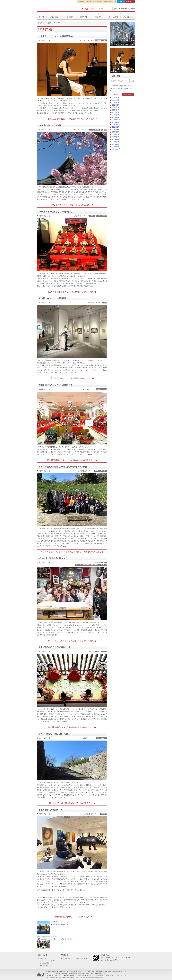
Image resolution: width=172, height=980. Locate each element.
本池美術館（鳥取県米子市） (51, 810)
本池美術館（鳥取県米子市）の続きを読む (72, 917)
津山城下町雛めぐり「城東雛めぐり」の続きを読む (72, 727)
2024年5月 (116, 107)
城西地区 (97, 130)
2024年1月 (116, 117)
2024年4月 (116, 110)
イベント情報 (69, 15)
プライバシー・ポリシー (49, 961)
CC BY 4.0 (107, 976)
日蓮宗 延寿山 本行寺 (68, 187)
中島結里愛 (98, 40)
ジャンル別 (128, 95)
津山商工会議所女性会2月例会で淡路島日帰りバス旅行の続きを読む (72, 552)
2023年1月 (116, 147)
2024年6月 (116, 105)
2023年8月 (116, 130)
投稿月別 (116, 95)
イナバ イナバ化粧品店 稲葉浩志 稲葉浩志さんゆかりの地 (91, 565)
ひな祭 (98, 216)
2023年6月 (116, 134)
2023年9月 (116, 127)
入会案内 (121, 2)
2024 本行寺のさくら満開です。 (53, 125)
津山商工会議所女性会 (101, 471)
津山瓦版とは (128, 15)
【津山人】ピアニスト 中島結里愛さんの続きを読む (72, 119)
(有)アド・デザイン (75, 978)
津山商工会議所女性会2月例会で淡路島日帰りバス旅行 (63, 467)
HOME (42, 15)
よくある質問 (45, 963)
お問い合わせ (45, 966)
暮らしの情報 (113, 15)
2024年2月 (116, 115)
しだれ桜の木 (77, 192)
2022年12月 (116, 149)
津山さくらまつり (102, 738)
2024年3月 (116, 112)
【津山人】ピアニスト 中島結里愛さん (56, 36)
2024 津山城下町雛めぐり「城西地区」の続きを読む (72, 292)
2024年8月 (116, 100)
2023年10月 (116, 125)
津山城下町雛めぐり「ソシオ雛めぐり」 (56, 385)
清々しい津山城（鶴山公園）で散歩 (54, 734)
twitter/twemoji (69, 976)
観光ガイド (84, 15)
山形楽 (105, 302)
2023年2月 (116, 144)
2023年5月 (116, 137)
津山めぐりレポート (98, 2)
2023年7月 (116, 132)
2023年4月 (116, 139)
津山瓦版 (53, 8)
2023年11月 (116, 122)
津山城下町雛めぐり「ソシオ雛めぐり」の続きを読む (72, 460)
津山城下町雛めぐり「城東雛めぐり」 (55, 647)
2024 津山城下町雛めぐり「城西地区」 (56, 212)
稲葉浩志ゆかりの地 (111, 2)
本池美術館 (104, 814)
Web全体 (131, 9)
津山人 (105, 40)
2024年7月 (116, 103)
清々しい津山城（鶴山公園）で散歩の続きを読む (72, 803)
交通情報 (98, 15)
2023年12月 (116, 120)
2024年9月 (116, 98)
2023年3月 (116, 142)
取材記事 (49, 23)
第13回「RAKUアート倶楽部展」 (53, 298)
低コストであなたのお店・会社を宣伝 (76, 958)
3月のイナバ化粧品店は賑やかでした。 (56, 558)
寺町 (106, 130)
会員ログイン (130, 2)
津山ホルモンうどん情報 (85, 2)
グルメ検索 (54, 15)
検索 (115, 9)
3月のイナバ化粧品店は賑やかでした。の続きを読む (72, 641)
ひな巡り (92, 216)
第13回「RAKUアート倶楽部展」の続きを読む (72, 378)
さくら (91, 130)
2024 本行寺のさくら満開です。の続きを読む (72, 205)
